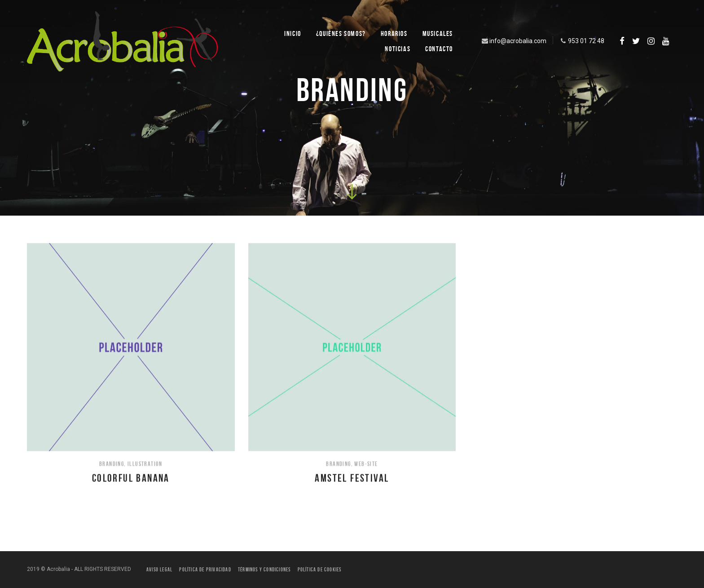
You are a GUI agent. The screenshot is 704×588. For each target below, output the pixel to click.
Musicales (438, 33)
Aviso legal (159, 569)
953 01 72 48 (581, 41)
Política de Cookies (320, 569)
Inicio (293, 33)
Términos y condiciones (264, 569)
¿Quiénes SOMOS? (341, 33)
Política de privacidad (205, 569)
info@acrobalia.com (513, 41)
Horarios (394, 33)
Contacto (439, 49)
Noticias (398, 49)
